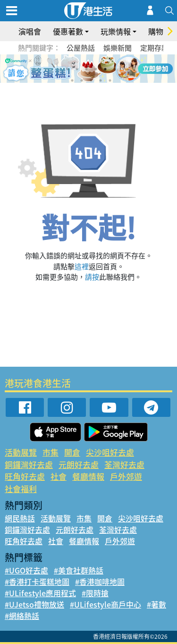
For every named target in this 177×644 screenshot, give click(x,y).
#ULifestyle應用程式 (40, 593)
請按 (92, 277)
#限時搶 (95, 593)
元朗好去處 (79, 464)
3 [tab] (86, 69)
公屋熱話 (81, 48)
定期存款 (154, 48)
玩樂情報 (116, 31)
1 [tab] (67, 69)
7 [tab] (72, 80)
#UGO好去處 (26, 570)
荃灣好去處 (124, 464)
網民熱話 (20, 518)
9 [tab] (91, 80)
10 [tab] (101, 80)
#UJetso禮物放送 (34, 604)
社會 (59, 476)
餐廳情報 (88, 476)
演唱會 (30, 31)
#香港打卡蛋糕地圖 (37, 582)
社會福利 (21, 489)
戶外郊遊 (126, 476)
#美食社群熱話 (79, 570)
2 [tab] (77, 69)
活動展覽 (21, 452)
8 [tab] (82, 80)
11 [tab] (110, 80)
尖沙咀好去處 (110, 452)
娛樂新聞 (118, 48)
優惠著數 (68, 31)
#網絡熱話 (22, 616)
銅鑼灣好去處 (29, 464)
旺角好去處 (25, 476)
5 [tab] (105, 69)
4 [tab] (96, 69)
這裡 (82, 266)
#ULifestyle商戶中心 (105, 604)
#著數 (156, 604)
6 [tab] (115, 69)
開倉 (72, 452)
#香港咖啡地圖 (100, 582)
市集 (51, 452)
